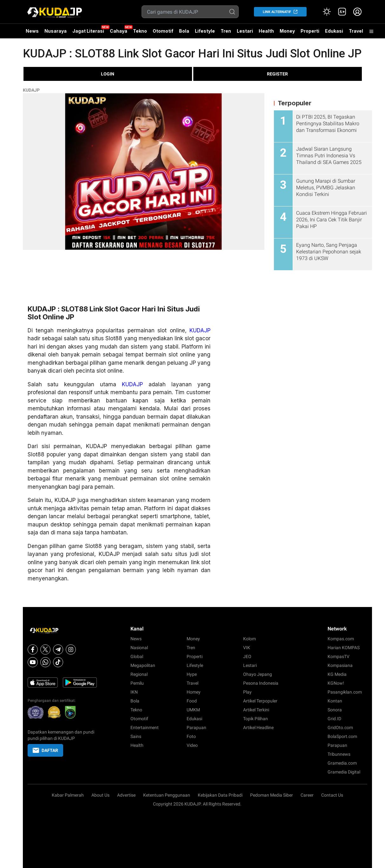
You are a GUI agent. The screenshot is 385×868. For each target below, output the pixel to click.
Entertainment (145, 728)
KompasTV (339, 656)
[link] (342, 12)
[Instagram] (71, 649)
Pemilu (137, 683)
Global (137, 656)
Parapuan (196, 728)
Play (247, 692)
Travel (356, 31)
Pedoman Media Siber (272, 795)
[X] (45, 649)
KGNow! (336, 683)
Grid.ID (334, 719)
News (32, 31)
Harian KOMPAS (344, 648)
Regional (139, 674)
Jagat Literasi (88, 31)
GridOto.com (340, 728)
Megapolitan (143, 665)
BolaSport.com (342, 736)
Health (266, 31)
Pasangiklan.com (345, 692)
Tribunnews (339, 754)
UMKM (193, 710)
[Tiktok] (58, 662)
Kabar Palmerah (68, 795)
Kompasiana (340, 665)
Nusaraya (56, 31)
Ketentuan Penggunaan (167, 795)
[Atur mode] (327, 12)
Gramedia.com (342, 763)
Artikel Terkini (256, 710)
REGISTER (277, 74)
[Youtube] (33, 662)
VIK (247, 648)
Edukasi (334, 31)
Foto (191, 736)
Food (192, 701)
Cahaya (119, 31)
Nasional (139, 648)
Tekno (140, 31)
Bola (184, 31)
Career (307, 795)
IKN (134, 692)
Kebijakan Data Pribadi (220, 795)
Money (287, 31)
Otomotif (163, 31)
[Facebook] (33, 649)
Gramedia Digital (344, 772)
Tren (226, 31)
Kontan (335, 701)
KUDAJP (31, 90)
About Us (100, 795)
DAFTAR (45, 750)
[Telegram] (58, 649)
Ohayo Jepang (258, 674)
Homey (194, 692)
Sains (136, 736)
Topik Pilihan (256, 719)
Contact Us (332, 795)
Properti (310, 31)
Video (192, 745)
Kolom (249, 639)
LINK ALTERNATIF (277, 12)
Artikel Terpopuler (260, 701)
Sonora (335, 710)
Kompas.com (341, 639)
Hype (192, 674)
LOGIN (108, 74)
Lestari (245, 33)
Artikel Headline (258, 728)
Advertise (126, 795)
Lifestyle (205, 31)
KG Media (337, 674)
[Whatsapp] (45, 662)
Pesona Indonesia (261, 683)
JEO (247, 656)
